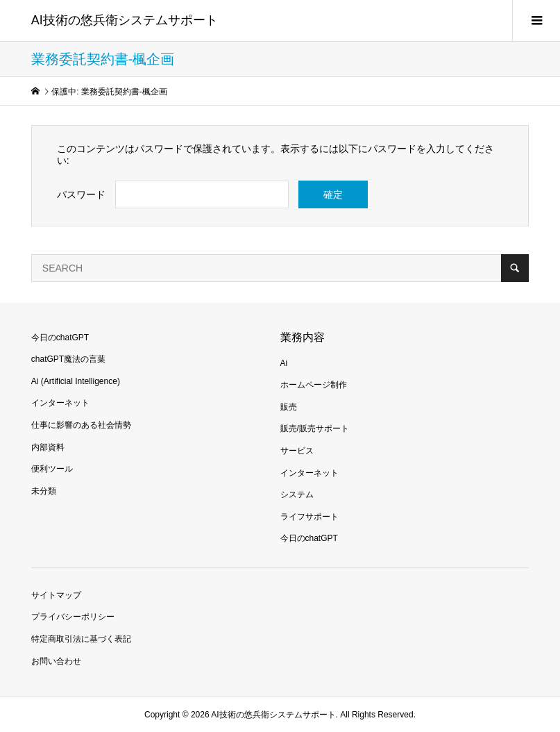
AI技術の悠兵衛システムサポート (125, 20)
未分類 (44, 491)
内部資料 (48, 447)
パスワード (81, 194)
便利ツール (52, 469)
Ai (284, 363)
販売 (289, 407)
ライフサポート (309, 517)
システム (297, 494)
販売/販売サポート (315, 429)
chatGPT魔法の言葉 (68, 359)
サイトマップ (56, 595)
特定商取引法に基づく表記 (81, 639)
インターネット (60, 403)
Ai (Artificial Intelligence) (76, 381)
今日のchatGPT (60, 338)
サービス (297, 451)
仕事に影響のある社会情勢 (81, 425)
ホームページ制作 (314, 385)
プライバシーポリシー (73, 617)
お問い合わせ (56, 661)
